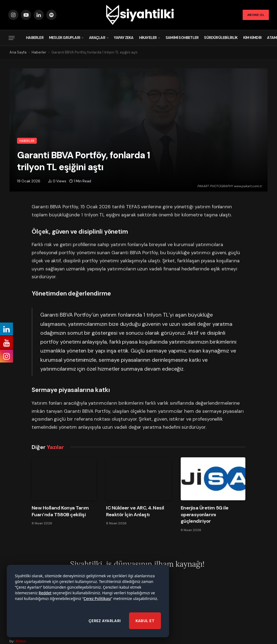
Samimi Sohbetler (182, 38)
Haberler (35, 38)
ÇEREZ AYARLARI (105, 628)
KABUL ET (145, 628)
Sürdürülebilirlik (221, 38)
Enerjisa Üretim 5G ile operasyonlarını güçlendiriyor (205, 514)
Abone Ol (256, 15)
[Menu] (12, 38)
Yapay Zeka (124, 38)
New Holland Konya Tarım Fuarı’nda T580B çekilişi (60, 511)
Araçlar (97, 38)
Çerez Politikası (97, 606)
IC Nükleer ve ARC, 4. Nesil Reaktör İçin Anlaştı (135, 511)
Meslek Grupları (65, 38)
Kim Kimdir (252, 38)
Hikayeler (148, 38)
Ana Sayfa (18, 52)
